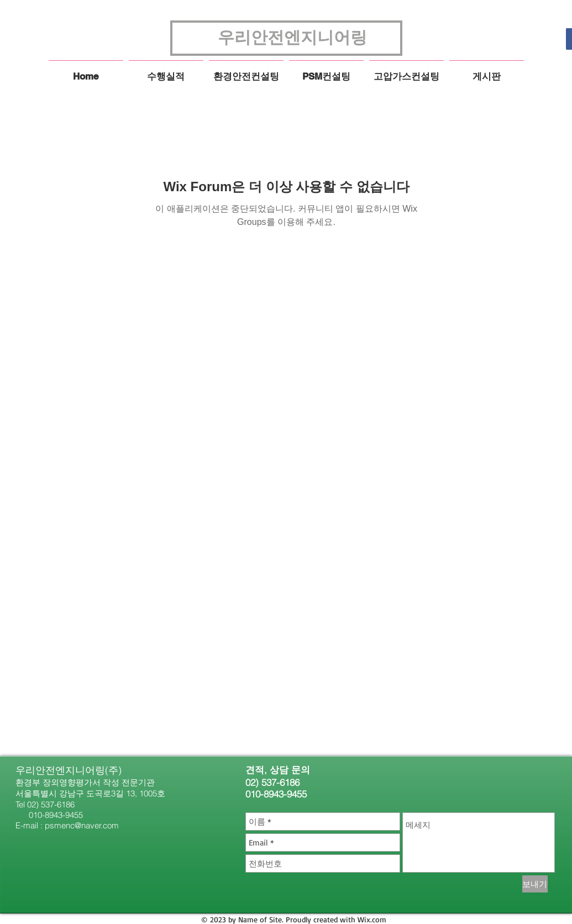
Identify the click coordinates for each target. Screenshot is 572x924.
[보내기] (535, 884)
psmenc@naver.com (82, 825)
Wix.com (372, 919)
